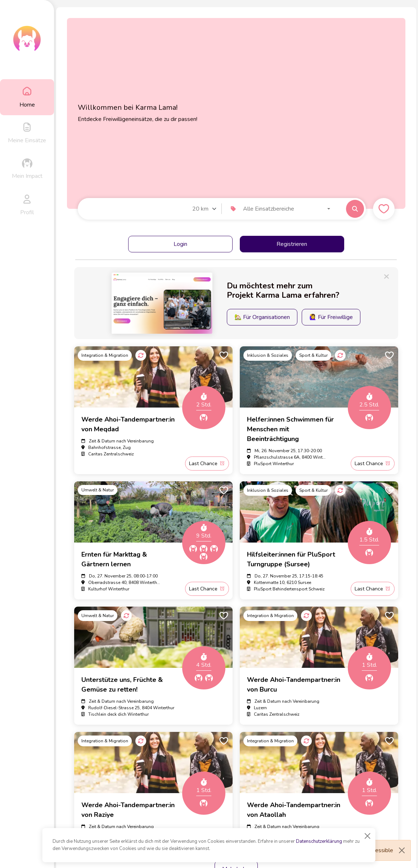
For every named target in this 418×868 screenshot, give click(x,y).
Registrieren (292, 244)
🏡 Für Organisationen (262, 317)
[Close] (368, 836)
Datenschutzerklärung (319, 841)
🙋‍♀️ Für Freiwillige (331, 317)
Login (180, 244)
